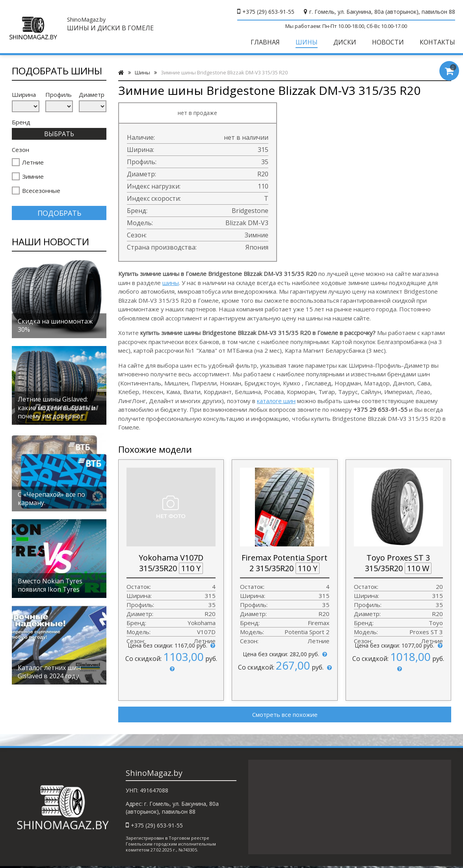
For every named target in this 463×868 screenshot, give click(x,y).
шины (171, 283)
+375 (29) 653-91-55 (268, 12)
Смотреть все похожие (285, 714)
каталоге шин (276, 401)
